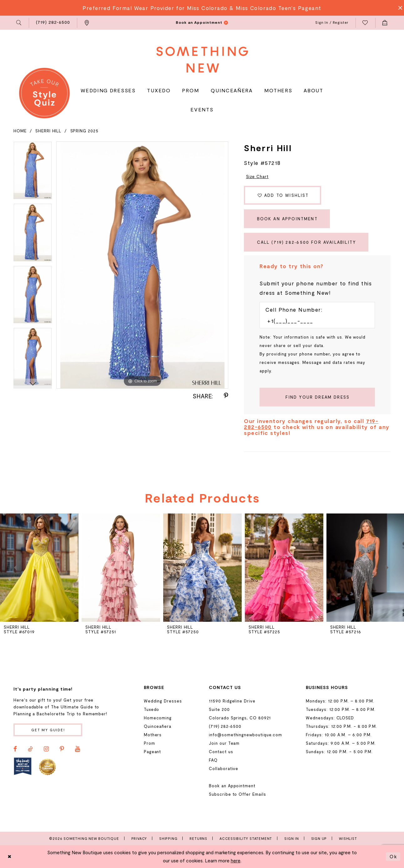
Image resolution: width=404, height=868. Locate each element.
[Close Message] (398, 8)
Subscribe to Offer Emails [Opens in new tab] (237, 794)
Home (20, 131)
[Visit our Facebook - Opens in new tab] (15, 749)
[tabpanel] (33, 173)
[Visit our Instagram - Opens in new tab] (46, 749)
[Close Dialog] (10, 857)
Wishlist (348, 838)
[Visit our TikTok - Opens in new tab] (30, 749)
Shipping (168, 838)
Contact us (221, 752)
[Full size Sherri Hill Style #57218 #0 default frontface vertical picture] (142, 265)
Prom (149, 743)
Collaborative (224, 768)
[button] (19, 23)
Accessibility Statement (246, 838)
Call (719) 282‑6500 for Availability (307, 242)
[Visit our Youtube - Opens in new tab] (78, 749)
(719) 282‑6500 (225, 726)
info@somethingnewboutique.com (245, 735)
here (236, 860)
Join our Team (224, 743)
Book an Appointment (287, 219)
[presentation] (121, 568)
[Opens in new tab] (23, 766)
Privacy (139, 838)
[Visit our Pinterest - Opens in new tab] (62, 749)
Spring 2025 (84, 131)
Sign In (292, 838)
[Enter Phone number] (314, 321)
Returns (198, 838)
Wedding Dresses (163, 701)
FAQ (213, 760)
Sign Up (319, 838)
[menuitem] (19, 23)
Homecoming (158, 718)
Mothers (153, 735)
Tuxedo (152, 709)
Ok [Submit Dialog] (393, 856)
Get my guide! (48, 730)
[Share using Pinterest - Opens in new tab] (226, 396)
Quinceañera (158, 726)
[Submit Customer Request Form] (317, 397)
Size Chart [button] (257, 176)
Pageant (153, 752)
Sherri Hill (48, 131)
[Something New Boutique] (202, 60)
